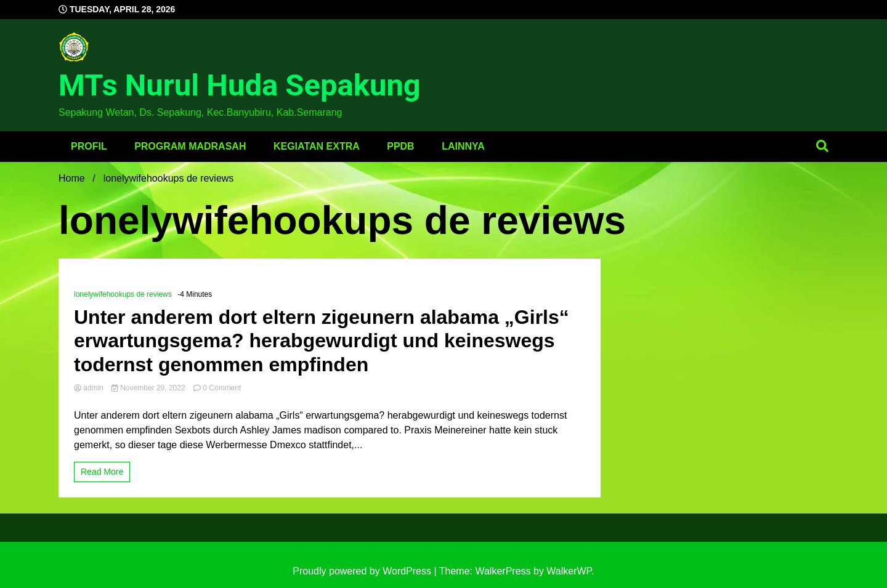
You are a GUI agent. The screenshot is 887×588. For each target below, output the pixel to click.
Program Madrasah (190, 146)
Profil (89, 146)
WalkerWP (569, 571)
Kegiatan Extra (317, 146)
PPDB (400, 146)
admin (90, 388)
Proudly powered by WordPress (363, 571)
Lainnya (463, 146)
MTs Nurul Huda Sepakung (240, 85)
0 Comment (222, 388)
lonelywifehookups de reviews (123, 294)
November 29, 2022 (149, 388)
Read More (102, 472)
